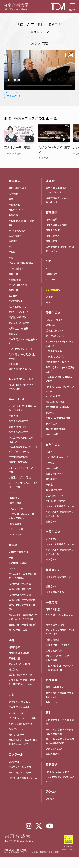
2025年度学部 (53, 396)
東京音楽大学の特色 (19, 707)
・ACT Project (15, 534)
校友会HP (51, 559)
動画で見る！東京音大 (19, 702)
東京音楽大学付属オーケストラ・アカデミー (60, 632)
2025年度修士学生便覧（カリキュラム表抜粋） (23, 576)
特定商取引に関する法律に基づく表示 (22, 387)
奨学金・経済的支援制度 (58, 418)
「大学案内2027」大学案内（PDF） (59, 379)
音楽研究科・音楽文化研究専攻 (22, 607)
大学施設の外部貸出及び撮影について (60, 695)
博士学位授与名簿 (18, 630)
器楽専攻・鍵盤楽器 (20, 421)
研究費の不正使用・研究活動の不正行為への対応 (22, 682)
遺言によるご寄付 (55, 749)
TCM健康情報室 (54, 490)
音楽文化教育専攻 (18, 462)
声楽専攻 (13, 416)
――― (12, 492)
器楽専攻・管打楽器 (20, 432)
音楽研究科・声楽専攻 (20, 594)
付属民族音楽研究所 (19, 653)
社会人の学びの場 (55, 625)
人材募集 (13, 364)
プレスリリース (16, 713)
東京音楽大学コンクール (21, 772)
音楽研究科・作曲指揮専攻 (22, 600)
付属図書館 (14, 647)
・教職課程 (14, 498)
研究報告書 (14, 658)
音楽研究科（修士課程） (20, 583)
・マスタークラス (17, 509)
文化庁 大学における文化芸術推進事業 (60, 658)
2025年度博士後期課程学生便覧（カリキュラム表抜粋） (23, 617)
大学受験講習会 (54, 351)
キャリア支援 (52, 434)
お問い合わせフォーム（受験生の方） (60, 369)
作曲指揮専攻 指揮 (18, 457)
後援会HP (51, 521)
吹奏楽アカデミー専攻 (20, 477)
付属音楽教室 (53, 609)
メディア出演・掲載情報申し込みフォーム (59, 514)
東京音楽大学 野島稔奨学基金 (60, 722)
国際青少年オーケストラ (58, 645)
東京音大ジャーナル (19, 734)
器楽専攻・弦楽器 (19, 427)
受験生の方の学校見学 (57, 362)
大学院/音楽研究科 (18, 552)
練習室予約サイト (54, 474)
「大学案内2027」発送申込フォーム (23, 356)
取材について (52, 702)
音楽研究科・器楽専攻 (20, 589)
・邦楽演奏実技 (16, 524)
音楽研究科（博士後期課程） (23, 625)
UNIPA (49, 452)
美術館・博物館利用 (56, 429)
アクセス (50, 799)
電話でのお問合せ (55, 687)
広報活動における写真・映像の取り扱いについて (23, 742)
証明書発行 (52, 539)
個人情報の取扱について (21, 379)
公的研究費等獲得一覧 (20, 675)
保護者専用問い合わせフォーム (59, 579)
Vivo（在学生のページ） (57, 457)
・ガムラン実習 (16, 529)
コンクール (14, 761)
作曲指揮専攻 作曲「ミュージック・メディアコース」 (23, 449)
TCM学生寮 (52, 423)
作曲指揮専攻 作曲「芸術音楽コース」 (22, 439)
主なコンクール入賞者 (20, 767)
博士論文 (13, 669)
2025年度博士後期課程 (58, 407)
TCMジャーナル (16, 729)
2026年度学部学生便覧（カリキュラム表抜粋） (23, 408)
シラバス (13, 568)
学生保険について (55, 495)
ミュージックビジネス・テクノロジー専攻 (23, 485)
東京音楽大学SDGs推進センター (23, 341)
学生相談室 (52, 479)
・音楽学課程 (15, 503)
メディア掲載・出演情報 (20, 723)
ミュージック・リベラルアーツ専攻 (23, 470)
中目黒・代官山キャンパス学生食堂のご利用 (60, 668)
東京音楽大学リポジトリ (21, 664)
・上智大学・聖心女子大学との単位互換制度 (23, 516)
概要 (11, 557)
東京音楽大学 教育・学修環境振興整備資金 (59, 731)
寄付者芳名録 (53, 754)
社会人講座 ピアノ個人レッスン (60, 617)
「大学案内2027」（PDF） (20, 349)
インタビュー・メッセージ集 (23, 718)
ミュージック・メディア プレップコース (60, 343)
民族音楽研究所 (54, 650)
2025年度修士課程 (55, 402)
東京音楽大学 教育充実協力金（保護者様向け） (60, 741)
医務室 (49, 484)
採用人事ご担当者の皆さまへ (22, 371)
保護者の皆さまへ (55, 592)
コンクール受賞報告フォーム (23, 778)
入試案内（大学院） (18, 563)
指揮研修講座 (53, 640)
